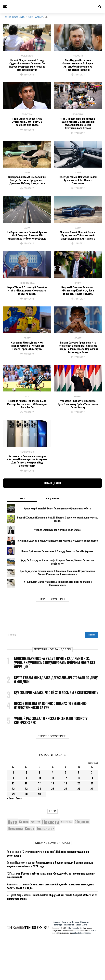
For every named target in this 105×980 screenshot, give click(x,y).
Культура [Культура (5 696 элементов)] (35, 862)
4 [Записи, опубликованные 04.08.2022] (53, 813)
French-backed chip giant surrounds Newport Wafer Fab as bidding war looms (52, 938)
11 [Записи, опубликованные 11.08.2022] (53, 819)
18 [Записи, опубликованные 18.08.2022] (53, 824)
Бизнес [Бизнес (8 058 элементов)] (24, 862)
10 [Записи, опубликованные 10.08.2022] (39, 819)
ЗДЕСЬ (93, 971)
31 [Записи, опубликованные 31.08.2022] (39, 835)
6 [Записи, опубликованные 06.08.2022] (79, 813)
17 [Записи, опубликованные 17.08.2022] (39, 824)
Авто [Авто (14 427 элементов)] (12, 863)
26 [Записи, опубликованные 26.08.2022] (66, 830)
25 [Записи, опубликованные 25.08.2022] (53, 830)
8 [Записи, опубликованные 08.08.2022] (13, 819)
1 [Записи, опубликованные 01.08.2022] (13, 813)
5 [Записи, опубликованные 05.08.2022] (66, 813)
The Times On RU (15, 17)
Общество (85, 963)
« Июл (10, 839)
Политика (66, 963)
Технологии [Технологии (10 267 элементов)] (45, 869)
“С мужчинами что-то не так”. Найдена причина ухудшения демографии (48, 894)
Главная (56, 963)
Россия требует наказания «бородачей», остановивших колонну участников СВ (51, 916)
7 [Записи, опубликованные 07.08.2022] (92, 813)
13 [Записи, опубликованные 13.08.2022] (79, 819)
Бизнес (75, 963)
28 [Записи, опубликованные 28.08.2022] (92, 830)
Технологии (69, 966)
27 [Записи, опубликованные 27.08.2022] (79, 830)
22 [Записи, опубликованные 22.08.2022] (13, 830)
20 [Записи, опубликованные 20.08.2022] (79, 824)
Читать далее (53, 524)
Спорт (78, 966)
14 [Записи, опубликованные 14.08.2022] (92, 819)
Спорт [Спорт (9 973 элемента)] (30, 869)
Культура (58, 966)
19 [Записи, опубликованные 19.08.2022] (66, 824)
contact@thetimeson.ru (82, 974)
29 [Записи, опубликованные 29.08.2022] (13, 835)
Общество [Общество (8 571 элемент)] (82, 863)
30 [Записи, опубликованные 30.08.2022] (26, 835)
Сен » (19, 839)
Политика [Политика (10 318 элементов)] (15, 869)
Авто (85, 966)
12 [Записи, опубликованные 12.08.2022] (66, 819)
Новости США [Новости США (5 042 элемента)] (67, 863)
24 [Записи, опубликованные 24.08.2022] (39, 830)
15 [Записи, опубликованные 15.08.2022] (13, 824)
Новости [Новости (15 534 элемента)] (51, 863)
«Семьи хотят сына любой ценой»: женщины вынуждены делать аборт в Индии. (51, 927)
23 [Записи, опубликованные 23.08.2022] (26, 830)
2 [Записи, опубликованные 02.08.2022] (26, 813)
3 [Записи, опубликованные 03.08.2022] (39, 813)
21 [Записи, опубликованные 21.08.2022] (92, 824)
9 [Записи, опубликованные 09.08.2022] (26, 819)
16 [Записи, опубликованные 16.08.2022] (26, 824)
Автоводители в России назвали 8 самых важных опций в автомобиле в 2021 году (50, 905)
